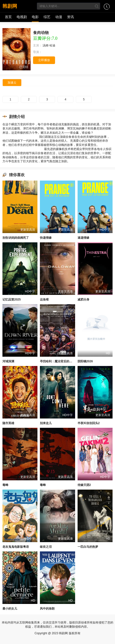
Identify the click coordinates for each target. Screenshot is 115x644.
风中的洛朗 (47, 609)
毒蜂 (5, 485)
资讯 (70, 17)
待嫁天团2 (84, 485)
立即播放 (44, 60)
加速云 (12, 83)
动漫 (59, 17)
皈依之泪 (46, 547)
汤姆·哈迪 (49, 45)
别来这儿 (46, 423)
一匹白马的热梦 (88, 547)
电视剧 (22, 17)
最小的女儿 (10, 609)
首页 (8, 17)
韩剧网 (10, 6)
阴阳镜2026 (85, 361)
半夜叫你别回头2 (89, 423)
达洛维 (44, 300)
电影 (35, 17)
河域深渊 (8, 361)
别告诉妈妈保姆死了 (16, 238)
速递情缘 (83, 238)
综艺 (47, 17)
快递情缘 (46, 238)
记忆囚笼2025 (12, 300)
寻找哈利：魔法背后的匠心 (57, 361)
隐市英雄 (8, 423)
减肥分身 (83, 300)
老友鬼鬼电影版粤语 (16, 547)
